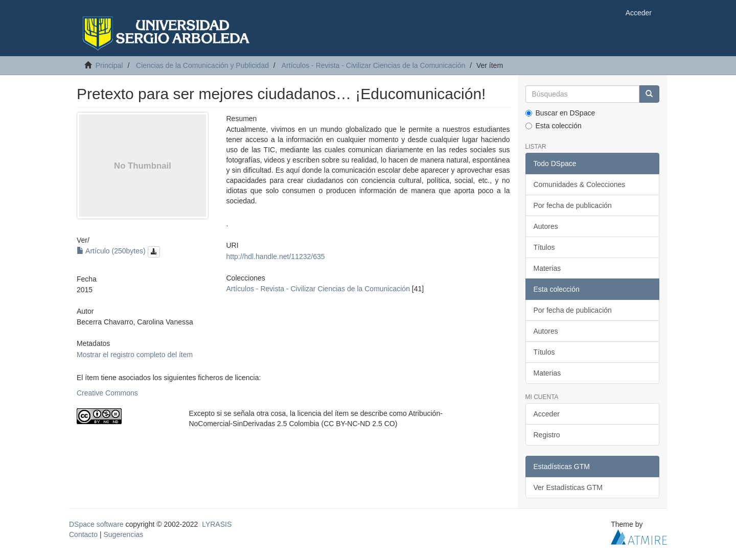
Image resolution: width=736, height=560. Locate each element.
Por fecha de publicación (573, 205)
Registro (547, 435)
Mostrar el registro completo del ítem (135, 355)
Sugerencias (123, 534)
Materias (547, 268)
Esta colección (554, 126)
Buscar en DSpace (560, 113)
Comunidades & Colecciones (580, 184)
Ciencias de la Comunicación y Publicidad (202, 65)
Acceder (547, 414)
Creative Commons (107, 393)
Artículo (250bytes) (118, 251)
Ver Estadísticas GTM (568, 487)
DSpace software (96, 524)
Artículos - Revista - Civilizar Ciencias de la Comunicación (373, 65)
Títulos (544, 247)
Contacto (83, 534)
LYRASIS (217, 524)
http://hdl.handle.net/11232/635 (275, 256)
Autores (546, 226)
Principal (109, 65)
